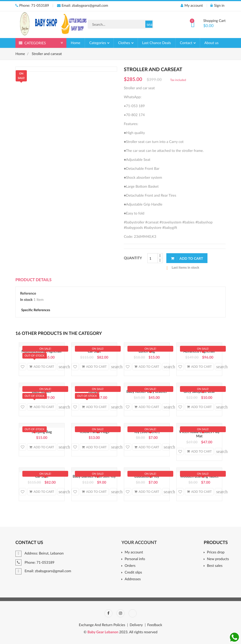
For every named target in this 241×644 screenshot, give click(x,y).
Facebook (108, 613)
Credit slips (133, 573)
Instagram (120, 613)
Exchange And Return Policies (102, 625)
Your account (139, 542)
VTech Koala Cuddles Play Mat (199, 434)
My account (134, 552)
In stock (26, 300)
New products (218, 559)
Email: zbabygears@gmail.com (82, 5)
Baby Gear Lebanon (103, 632)
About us (211, 43)
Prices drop (216, 552)
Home (76, 43)
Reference (28, 293)
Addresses (133, 579)
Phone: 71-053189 (32, 5)
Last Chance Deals (157, 43)
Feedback (155, 625)
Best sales (215, 566)
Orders (130, 566)
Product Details (33, 280)
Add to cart (187, 258)
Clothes (125, 43)
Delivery (136, 625)
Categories (98, 43)
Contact (186, 43)
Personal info (135, 559)
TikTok (133, 613)
